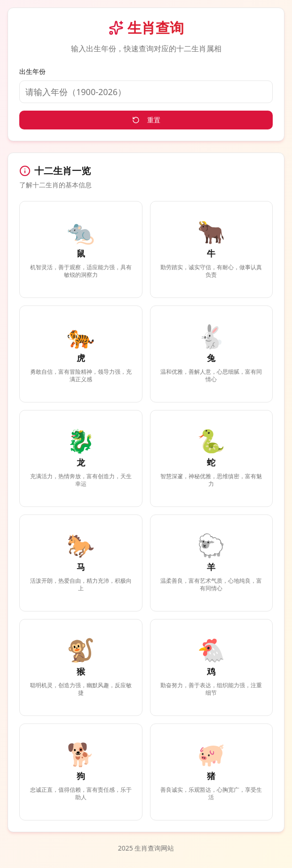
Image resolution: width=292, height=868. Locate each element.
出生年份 (32, 71)
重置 (146, 120)
